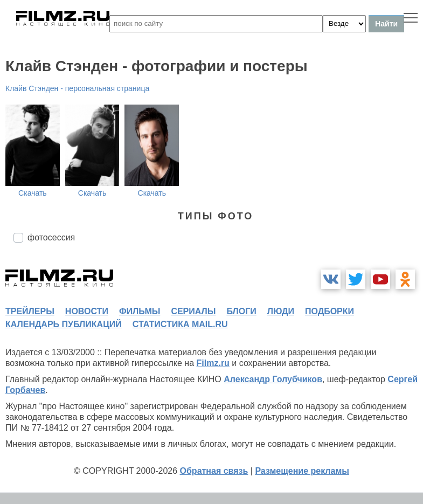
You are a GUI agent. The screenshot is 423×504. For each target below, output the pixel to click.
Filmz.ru (213, 363)
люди (281, 311)
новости (87, 311)
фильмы (140, 311)
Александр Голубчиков (273, 379)
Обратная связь (214, 471)
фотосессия (51, 237)
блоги (241, 311)
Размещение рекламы (302, 471)
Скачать (33, 193)
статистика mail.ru (180, 324)
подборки (330, 311)
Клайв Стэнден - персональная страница (77, 88)
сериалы (193, 311)
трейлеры (30, 311)
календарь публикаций (64, 324)
